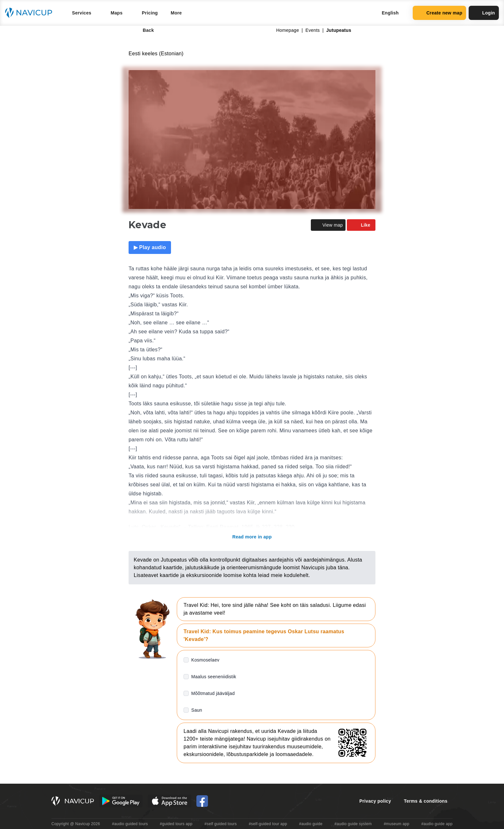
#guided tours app (176, 824)
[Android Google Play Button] (121, 801)
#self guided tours (221, 824)
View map (328, 225)
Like (361, 225)
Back (144, 30)
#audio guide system (353, 824)
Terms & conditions (426, 801)
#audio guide (311, 824)
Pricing (150, 13)
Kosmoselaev (205, 660)
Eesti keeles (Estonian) (156, 54)
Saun (197, 710)
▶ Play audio (150, 247)
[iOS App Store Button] (170, 801)
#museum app (397, 824)
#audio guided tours (130, 824)
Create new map (439, 13)
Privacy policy (375, 801)
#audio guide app (437, 824)
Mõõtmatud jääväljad (213, 693)
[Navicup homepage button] (31, 13)
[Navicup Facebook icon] (202, 801)
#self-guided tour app (268, 824)
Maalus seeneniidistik (214, 677)
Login (484, 13)
